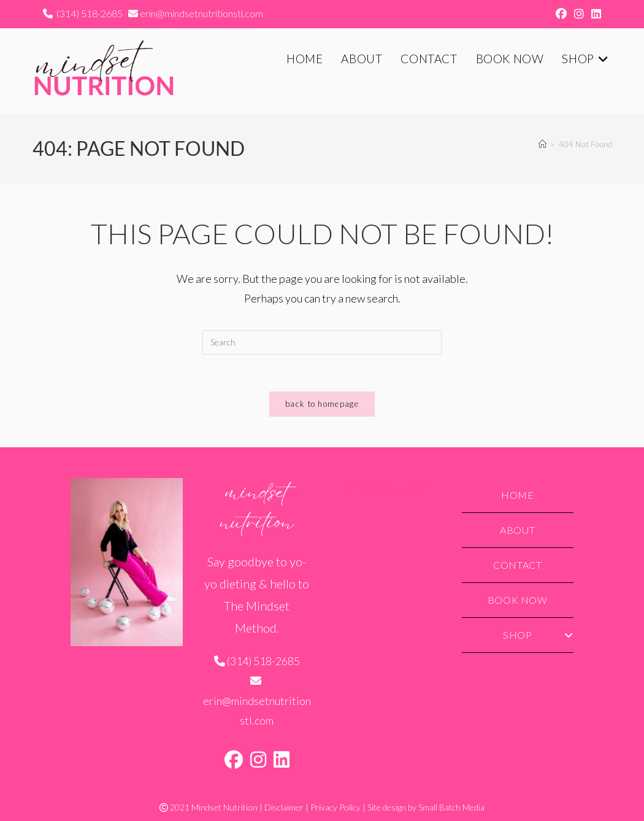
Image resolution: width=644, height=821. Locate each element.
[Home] (542, 144)
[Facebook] (234, 759)
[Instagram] (258, 759)
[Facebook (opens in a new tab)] (561, 13)
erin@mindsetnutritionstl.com (201, 13)
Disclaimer (284, 807)
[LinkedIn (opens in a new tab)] (594, 13)
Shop (538, 635)
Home (517, 495)
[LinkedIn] (282, 759)
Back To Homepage (322, 404)
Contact (517, 565)
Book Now (518, 600)
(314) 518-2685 (89, 13)
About (517, 530)
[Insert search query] (322, 342)
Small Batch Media (451, 807)
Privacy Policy (335, 807)
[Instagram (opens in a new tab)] (579, 13)
